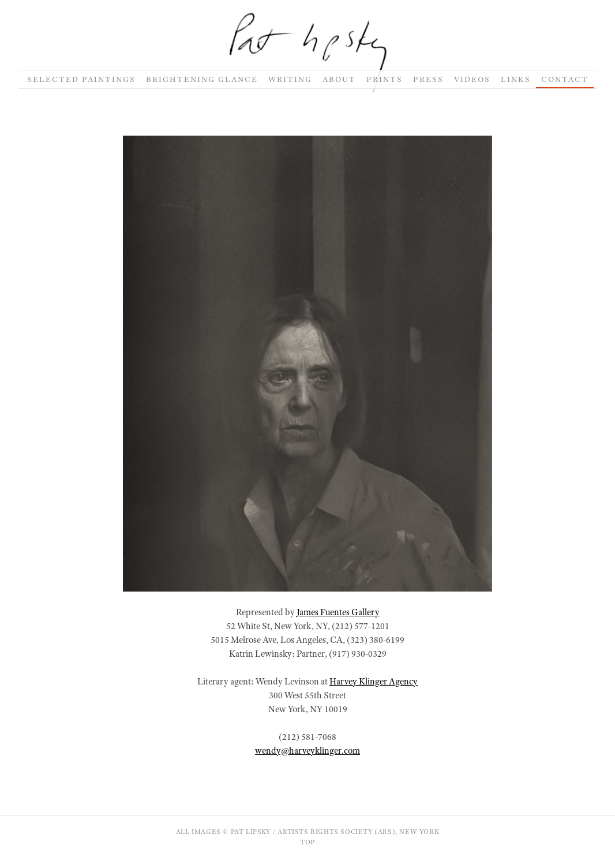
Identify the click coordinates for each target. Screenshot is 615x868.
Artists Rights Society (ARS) (336, 832)
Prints (385, 79)
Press (428, 79)
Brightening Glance (202, 79)
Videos (472, 79)
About (339, 79)
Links (516, 79)
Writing (290, 79)
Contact (565, 79)
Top (307, 842)
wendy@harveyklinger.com (307, 751)
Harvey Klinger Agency (374, 682)
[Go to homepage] (307, 53)
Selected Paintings (81, 79)
